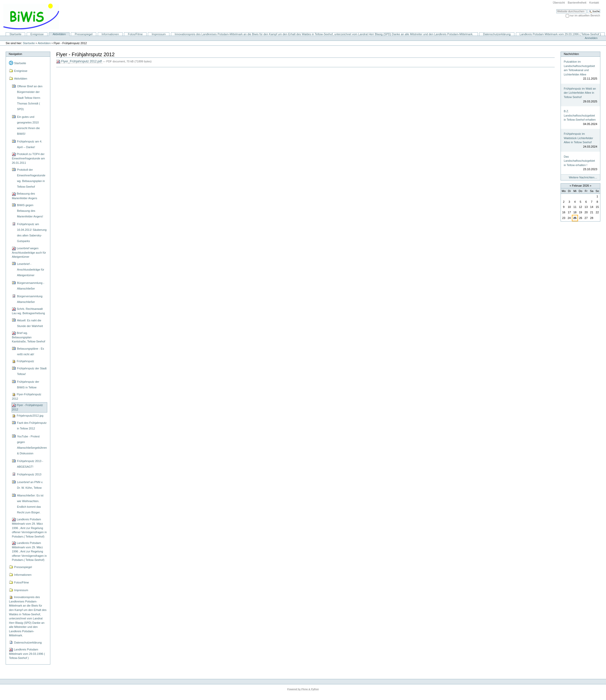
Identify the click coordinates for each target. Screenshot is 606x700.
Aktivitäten (59, 34)
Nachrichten (571, 54)
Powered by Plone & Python (303, 689)
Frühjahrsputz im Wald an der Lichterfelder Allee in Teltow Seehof (580, 93)
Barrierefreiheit (577, 3)
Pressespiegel (84, 34)
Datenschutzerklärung (497, 34)
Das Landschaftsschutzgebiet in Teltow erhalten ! (579, 161)
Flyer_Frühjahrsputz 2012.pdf (79, 61)
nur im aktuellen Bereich (585, 15)
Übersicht (559, 3)
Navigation (15, 54)
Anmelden (591, 38)
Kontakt (594, 3)
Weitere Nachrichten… (583, 177)
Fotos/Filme (135, 34)
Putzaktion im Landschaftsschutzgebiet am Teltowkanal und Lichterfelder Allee (579, 68)
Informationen (110, 34)
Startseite (16, 34)
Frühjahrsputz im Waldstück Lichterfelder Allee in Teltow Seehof (578, 138)
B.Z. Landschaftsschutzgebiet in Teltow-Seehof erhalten (580, 115)
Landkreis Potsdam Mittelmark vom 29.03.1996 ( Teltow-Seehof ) (560, 34)
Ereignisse (37, 34)
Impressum (159, 34)
